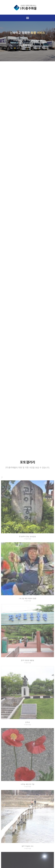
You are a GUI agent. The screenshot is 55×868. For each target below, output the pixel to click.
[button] (27, 18)
